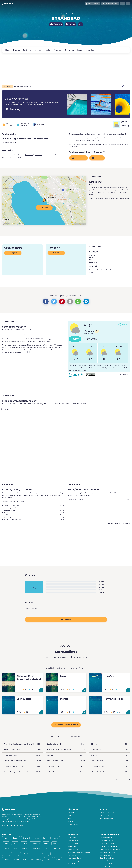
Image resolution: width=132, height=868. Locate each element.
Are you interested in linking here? (117, 523)
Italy (54, 843)
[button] (92, 4)
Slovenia (16, 859)
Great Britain (35, 843)
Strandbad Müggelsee (107, 852)
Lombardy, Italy (73, 844)
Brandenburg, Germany (75, 858)
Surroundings (90, 50)
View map (70, 24)
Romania (35, 854)
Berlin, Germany (73, 855)
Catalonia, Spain (73, 841)
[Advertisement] (61, 69)
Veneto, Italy (72, 846)
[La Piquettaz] (9, 698)
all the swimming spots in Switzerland (117, 199)
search (119, 192)
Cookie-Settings (73, 824)
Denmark (36, 838)
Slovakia (6, 859)
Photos (8, 50)
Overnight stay (69, 50)
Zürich (75, 14)
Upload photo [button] (78, 158)
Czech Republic (36, 859)
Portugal (25, 854)
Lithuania (24, 849)
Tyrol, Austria (72, 838)
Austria (6, 854)
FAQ (69, 818)
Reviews (80, 50)
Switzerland (58, 14)
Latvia (15, 849)
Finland (6, 843)
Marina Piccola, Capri (107, 841)
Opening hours (27, 50)
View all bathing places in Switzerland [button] (66, 725)
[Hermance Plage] (96, 698)
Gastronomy (58, 50)
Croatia (6, 849)
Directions (16, 50)
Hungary (48, 859)
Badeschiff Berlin (106, 861)
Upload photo (12, 109)
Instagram (21, 825)
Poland (15, 854)
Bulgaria (25, 838)
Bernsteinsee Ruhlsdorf (108, 864)
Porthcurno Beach (106, 838)
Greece (24, 843)
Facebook (12, 825)
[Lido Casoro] (96, 675)
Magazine (71, 812)
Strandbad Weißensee (107, 858)
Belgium (16, 838)
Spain (25, 859)
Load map (44, 208)
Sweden (45, 854)
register (13, 253)
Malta (46, 849)
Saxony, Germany (73, 861)
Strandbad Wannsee (107, 855)
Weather (48, 50)
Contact (70, 821)
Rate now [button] (97, 158)
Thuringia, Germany (74, 864)
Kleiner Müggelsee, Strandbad (110, 849)
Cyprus (58, 859)
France (15, 843)
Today (75, 339)
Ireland (46, 843)
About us (70, 815)
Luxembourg (36, 849)
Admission (39, 50)
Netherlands (57, 849)
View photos (56, 24)
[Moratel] (52, 698)
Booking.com (5, 409)
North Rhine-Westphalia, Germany (79, 852)
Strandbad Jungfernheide (108, 846)
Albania (6, 838)
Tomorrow (91, 339)
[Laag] (52, 675)
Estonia (56, 838)
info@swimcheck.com (107, 812)
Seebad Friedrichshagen (108, 844)
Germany (46, 838)
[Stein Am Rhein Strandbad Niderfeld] (9, 675)
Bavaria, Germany (73, 849)
